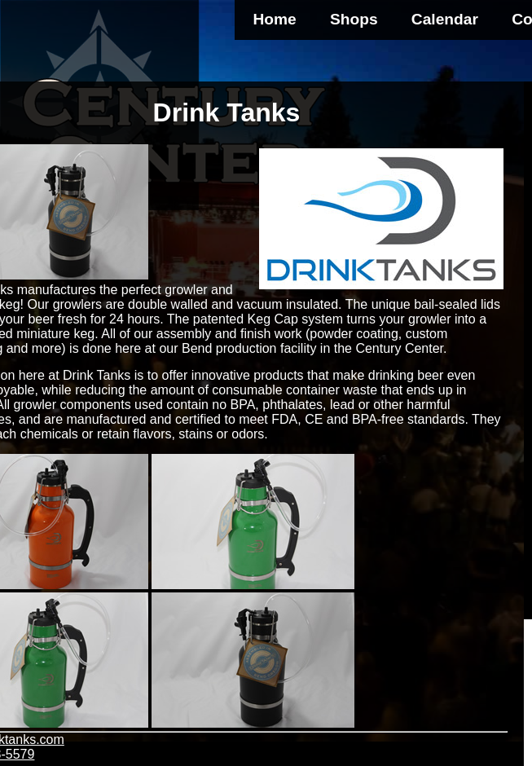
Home (274, 19)
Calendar (445, 19)
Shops (354, 19)
